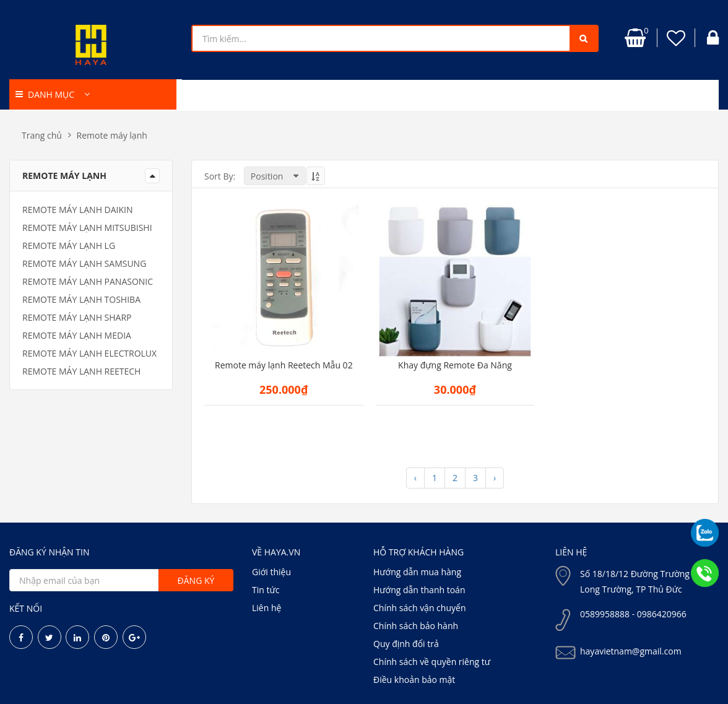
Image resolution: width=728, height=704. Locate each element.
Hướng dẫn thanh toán (419, 590)
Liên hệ (266, 608)
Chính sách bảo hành (416, 626)
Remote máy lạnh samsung (84, 263)
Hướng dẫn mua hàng (417, 572)
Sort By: (220, 176)
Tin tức (266, 590)
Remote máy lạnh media (77, 335)
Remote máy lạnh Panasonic (88, 281)
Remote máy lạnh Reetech (81, 371)
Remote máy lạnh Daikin (78, 210)
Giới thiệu (271, 572)
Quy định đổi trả (406, 644)
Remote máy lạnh (112, 135)
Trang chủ (42, 135)
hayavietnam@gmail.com (631, 651)
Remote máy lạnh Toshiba (81, 299)
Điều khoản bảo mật (414, 680)
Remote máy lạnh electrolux (89, 353)
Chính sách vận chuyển (419, 608)
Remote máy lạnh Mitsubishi (87, 228)
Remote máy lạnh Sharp (77, 317)
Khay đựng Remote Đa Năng (455, 365)
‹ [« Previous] (415, 478)
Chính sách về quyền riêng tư (432, 662)
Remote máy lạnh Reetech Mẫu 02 (284, 365)
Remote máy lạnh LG (69, 246)
